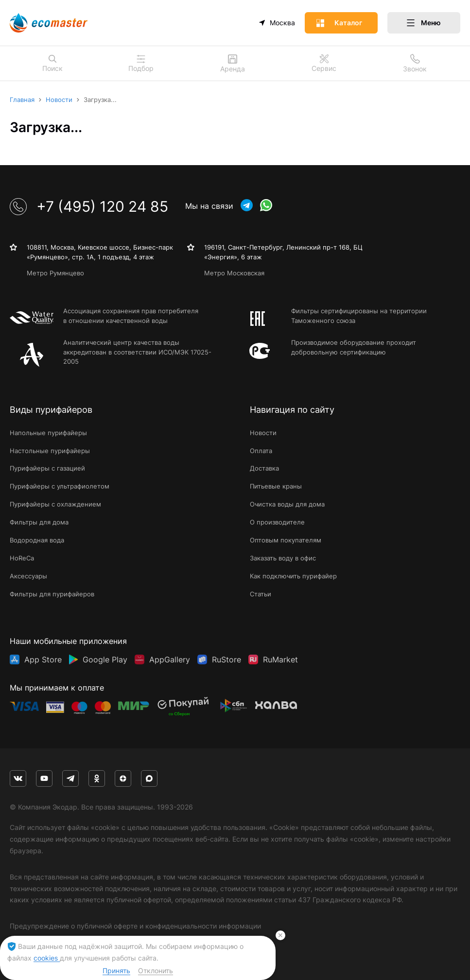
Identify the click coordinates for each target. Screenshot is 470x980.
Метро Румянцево (55, 273)
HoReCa (22, 558)
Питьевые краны (276, 486)
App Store (43, 659)
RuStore (226, 659)
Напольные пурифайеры (48, 433)
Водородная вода (37, 540)
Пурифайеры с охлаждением (55, 504)
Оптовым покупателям (286, 540)
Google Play (105, 659)
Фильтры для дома (39, 522)
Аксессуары (28, 576)
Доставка (264, 468)
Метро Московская (234, 273)
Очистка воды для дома (287, 504)
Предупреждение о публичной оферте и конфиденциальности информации (135, 926)
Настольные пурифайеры (50, 451)
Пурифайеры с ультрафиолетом (60, 486)
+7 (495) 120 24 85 (89, 206)
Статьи (261, 594)
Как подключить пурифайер (293, 576)
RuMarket (280, 659)
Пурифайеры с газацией (47, 468)
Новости (263, 433)
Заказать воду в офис (283, 558)
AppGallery (170, 659)
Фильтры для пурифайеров (52, 594)
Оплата (261, 451)
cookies (47, 958)
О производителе (277, 522)
